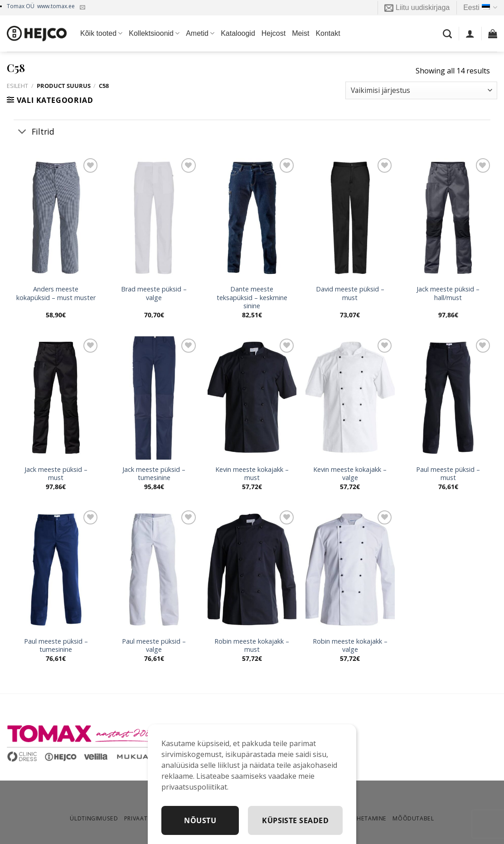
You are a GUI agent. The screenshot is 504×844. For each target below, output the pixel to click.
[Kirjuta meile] (82, 8)
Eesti (480, 7)
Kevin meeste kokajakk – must (252, 474)
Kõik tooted (101, 33)
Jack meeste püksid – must (56, 474)
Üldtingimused (94, 818)
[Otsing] (447, 34)
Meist (300, 33)
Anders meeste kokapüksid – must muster (56, 293)
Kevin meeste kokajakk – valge (350, 474)
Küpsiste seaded (295, 820)
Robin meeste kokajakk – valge (350, 646)
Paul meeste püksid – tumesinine (56, 646)
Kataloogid (238, 33)
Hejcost (274, 33)
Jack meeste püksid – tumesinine (154, 474)
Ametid (200, 33)
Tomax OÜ (41, 6)
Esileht (17, 86)
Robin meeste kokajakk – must (252, 646)
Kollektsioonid (154, 33)
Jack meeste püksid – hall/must (448, 293)
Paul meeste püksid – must (448, 474)
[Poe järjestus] (421, 90)
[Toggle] (22, 132)
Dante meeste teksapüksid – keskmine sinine (252, 298)
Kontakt (328, 33)
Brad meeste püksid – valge (154, 293)
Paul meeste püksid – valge (154, 646)
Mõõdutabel (413, 818)
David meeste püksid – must (350, 293)
